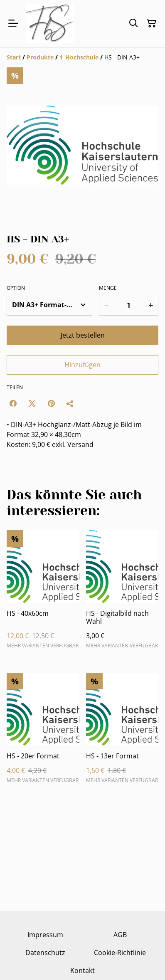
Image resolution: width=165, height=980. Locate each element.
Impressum (45, 935)
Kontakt (82, 970)
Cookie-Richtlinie (120, 953)
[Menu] (13, 23)
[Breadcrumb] (82, 57)
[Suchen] (133, 23)
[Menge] (129, 305)
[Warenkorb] (152, 23)
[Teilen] (70, 403)
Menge (108, 288)
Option (16, 288)
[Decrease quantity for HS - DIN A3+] (106, 305)
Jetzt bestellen (83, 335)
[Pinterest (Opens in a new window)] (51, 403)
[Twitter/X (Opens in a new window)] (32, 403)
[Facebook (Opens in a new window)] (13, 403)
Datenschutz (45, 953)
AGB (120, 935)
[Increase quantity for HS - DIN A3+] (151, 305)
